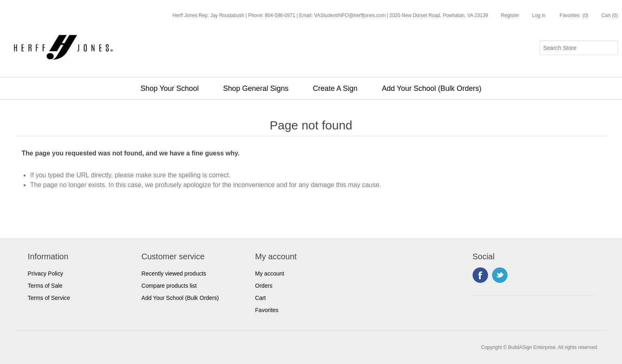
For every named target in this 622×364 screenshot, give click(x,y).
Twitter (500, 275)
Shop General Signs (256, 88)
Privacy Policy (45, 274)
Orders (264, 286)
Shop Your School (170, 88)
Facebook (480, 275)
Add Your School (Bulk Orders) (432, 88)
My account (270, 274)
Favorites (267, 310)
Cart (260, 298)
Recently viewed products (174, 274)
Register (510, 15)
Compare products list (169, 286)
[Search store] (579, 48)
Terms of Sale (45, 286)
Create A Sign (335, 88)
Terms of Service (49, 298)
